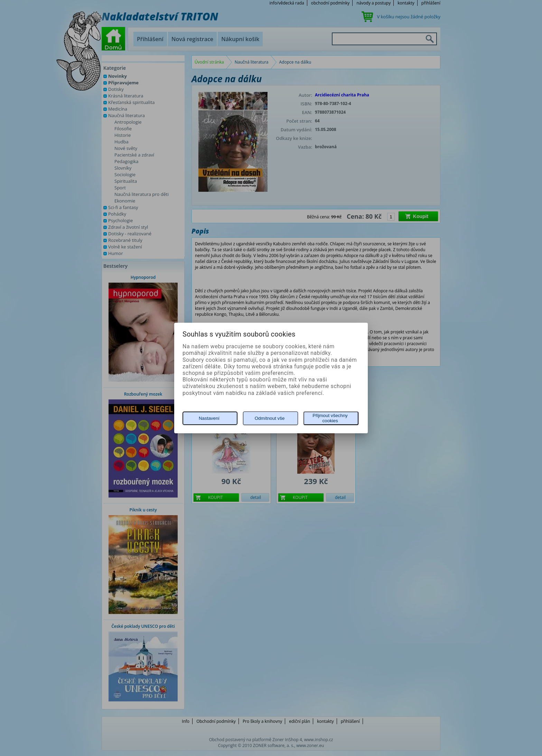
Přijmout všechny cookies (330, 418)
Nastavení (209, 418)
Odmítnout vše (270, 418)
